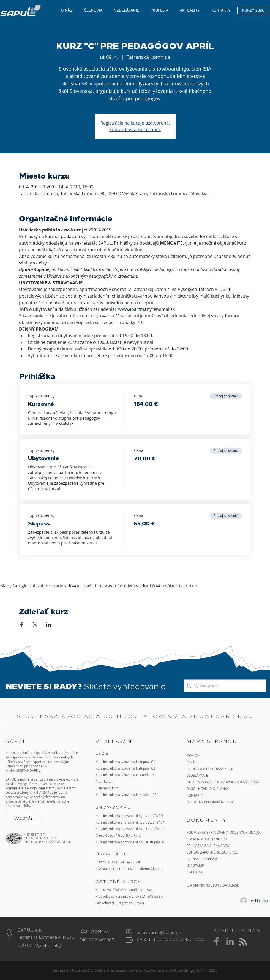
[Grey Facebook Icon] (216, 941)
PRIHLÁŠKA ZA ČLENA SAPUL (209, 846)
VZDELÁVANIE (197, 775)
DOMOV (193, 755)
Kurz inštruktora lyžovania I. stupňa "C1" (126, 762)
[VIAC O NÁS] (24, 818)
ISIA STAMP (195, 865)
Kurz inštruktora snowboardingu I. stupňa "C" (130, 822)
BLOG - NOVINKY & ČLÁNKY (208, 789)
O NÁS (192, 762)
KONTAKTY (195, 795)
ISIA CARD (194, 872)
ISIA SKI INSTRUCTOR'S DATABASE (213, 885)
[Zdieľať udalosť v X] (35, 625)
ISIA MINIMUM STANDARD (207, 839)
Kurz (99, 775)
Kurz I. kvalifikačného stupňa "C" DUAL (125, 890)
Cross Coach (105, 835)
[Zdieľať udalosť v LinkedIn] (49, 625)
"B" (162, 829)
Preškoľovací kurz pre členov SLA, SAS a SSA (129, 896)
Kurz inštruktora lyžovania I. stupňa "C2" (126, 768)
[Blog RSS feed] (243, 942)
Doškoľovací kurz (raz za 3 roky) (120, 903)
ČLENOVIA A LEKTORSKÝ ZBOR (210, 769)
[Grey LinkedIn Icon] (230, 941)
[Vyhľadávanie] (224, 686)
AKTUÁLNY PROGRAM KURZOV (210, 802)
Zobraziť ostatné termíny (135, 129)
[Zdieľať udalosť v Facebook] (22, 625)
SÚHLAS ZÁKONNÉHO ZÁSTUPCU (212, 852)
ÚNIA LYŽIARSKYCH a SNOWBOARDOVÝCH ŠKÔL (224, 782)
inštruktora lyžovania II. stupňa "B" (129, 775)
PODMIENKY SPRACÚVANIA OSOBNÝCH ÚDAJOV (224, 832)
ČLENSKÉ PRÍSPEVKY (202, 859)
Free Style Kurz (129, 835)
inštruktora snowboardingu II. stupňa (131, 829)
